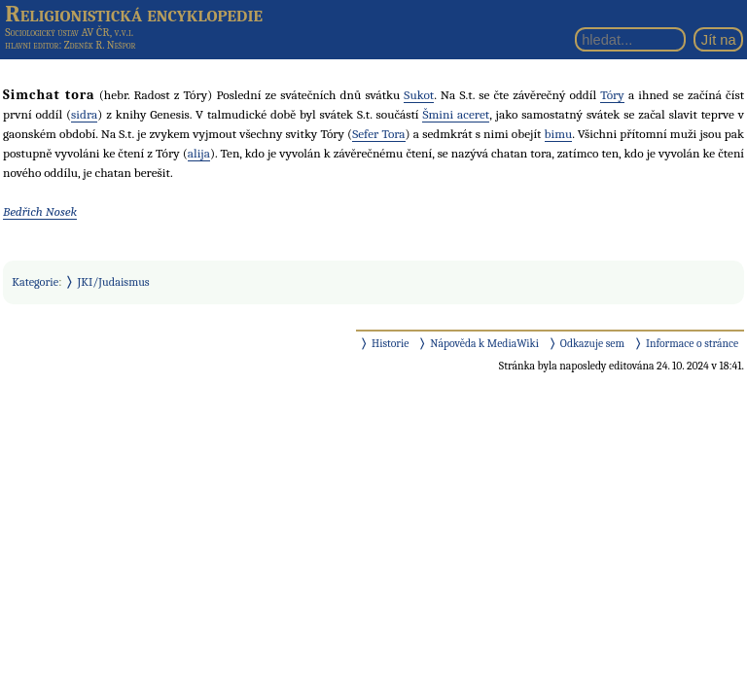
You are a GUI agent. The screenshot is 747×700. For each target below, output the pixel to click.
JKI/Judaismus (114, 282)
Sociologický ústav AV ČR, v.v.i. (69, 32)
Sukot (419, 95)
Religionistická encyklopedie (134, 14)
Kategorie (35, 282)
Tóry (612, 95)
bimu (559, 134)
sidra (84, 114)
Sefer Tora (378, 134)
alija (199, 153)
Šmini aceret (456, 114)
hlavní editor (32, 45)
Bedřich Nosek (40, 211)
